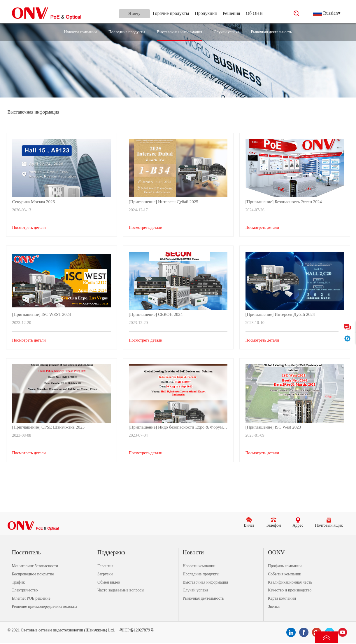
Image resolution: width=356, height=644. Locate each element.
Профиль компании (285, 566)
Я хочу (134, 14)
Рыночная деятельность (271, 32)
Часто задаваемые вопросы (121, 590)
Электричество (25, 590)
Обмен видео (109, 582)
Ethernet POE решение (31, 598)
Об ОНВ (254, 13)
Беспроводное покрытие (33, 574)
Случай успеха (226, 32)
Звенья (274, 606)
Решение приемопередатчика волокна (45, 606)
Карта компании (282, 598)
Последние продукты (127, 32)
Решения (232, 13)
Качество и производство (290, 590)
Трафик (19, 582)
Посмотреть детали (29, 228)
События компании (285, 574)
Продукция (206, 13)
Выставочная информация (180, 32)
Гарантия (105, 566)
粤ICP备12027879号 (137, 630)
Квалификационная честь (290, 582)
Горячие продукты (171, 13)
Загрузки (105, 574)
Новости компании (80, 32)
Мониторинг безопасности (35, 566)
